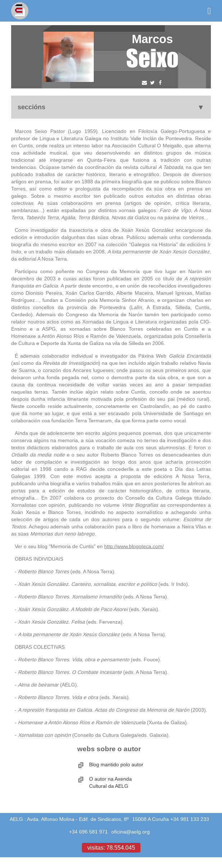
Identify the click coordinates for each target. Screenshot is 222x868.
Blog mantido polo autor (116, 764)
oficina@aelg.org (131, 832)
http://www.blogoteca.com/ (134, 546)
